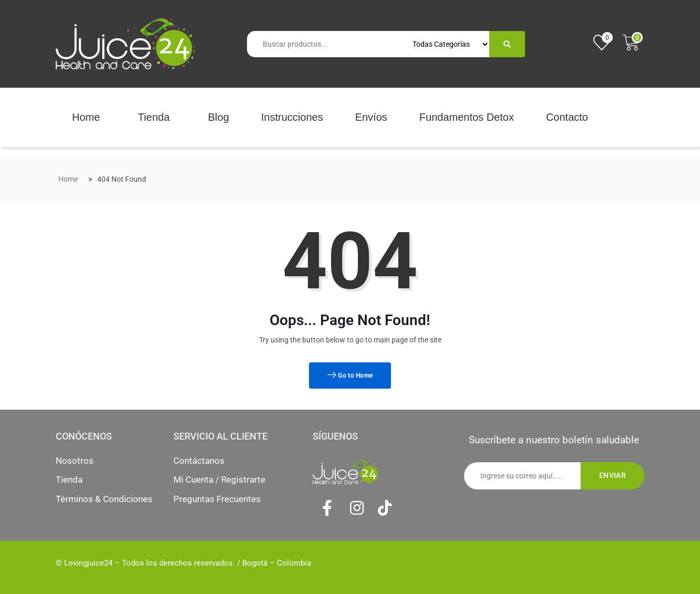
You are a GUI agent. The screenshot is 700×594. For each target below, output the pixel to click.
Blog (219, 117)
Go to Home (350, 376)
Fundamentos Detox (467, 117)
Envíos (371, 117)
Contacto (567, 117)
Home (86, 117)
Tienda (153, 117)
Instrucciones (292, 117)
